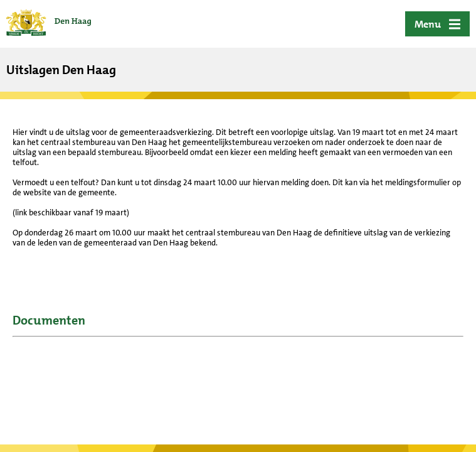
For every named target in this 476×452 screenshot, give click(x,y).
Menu (428, 24)
